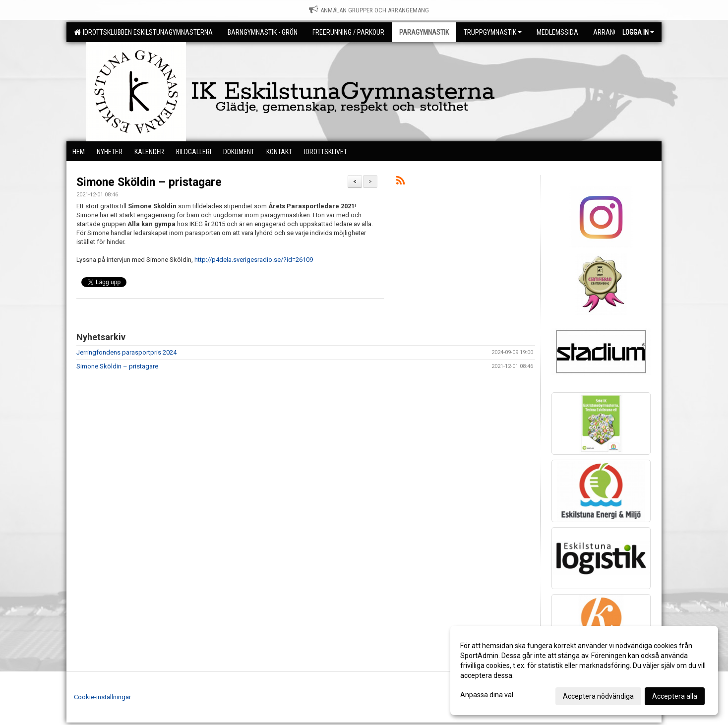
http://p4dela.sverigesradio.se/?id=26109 (254, 260)
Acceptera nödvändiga (598, 696)
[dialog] (584, 670)
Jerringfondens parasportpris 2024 (126, 352)
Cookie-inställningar (102, 697)
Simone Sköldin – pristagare (149, 182)
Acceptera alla (675, 696)
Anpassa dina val (487, 695)
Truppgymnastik (493, 32)
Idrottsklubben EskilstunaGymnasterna (143, 32)
